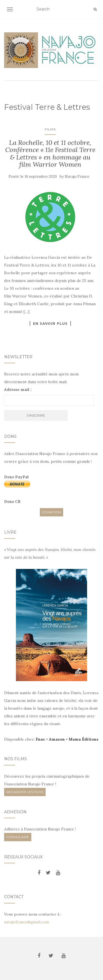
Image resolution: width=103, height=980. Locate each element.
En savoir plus (50, 323)
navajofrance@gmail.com (27, 922)
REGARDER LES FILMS (25, 792)
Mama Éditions (83, 739)
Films (50, 129)
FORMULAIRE (18, 837)
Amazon (57, 739)
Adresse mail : (18, 390)
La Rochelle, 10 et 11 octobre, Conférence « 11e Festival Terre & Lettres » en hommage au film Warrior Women (50, 153)
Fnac (40, 739)
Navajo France (77, 177)
